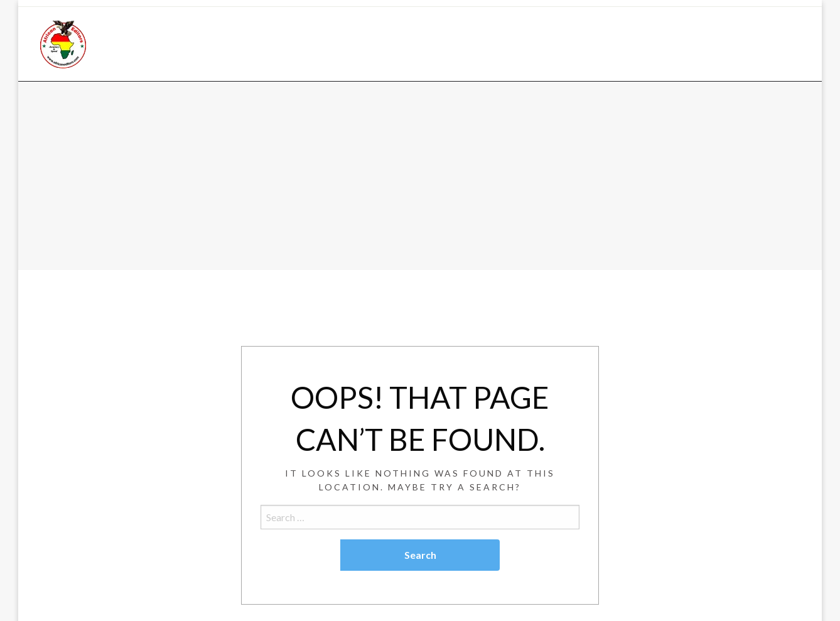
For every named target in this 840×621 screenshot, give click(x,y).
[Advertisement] (420, 176)
